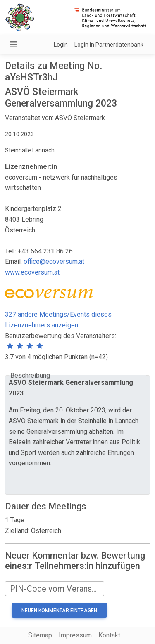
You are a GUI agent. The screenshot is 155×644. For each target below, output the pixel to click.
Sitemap (40, 635)
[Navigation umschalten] (14, 45)
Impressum (75, 635)
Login (61, 45)
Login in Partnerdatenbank (109, 45)
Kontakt (109, 635)
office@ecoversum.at (54, 262)
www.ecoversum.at (32, 272)
